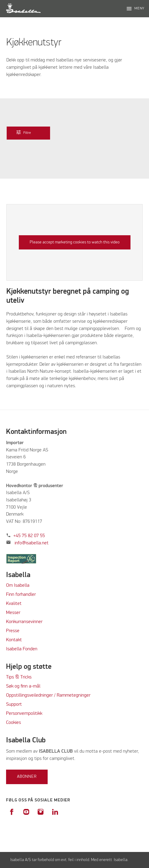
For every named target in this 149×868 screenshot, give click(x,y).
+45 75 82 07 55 (29, 536)
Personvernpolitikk (24, 714)
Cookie (12, 723)
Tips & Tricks (19, 677)
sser (16, 613)
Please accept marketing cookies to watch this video (75, 242)
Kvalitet (14, 604)
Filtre (27, 132)
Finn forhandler (21, 595)
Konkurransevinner (24, 622)
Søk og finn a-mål (23, 686)
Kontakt (14, 640)
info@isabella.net (32, 543)
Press (12, 631)
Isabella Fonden (22, 649)
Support (14, 705)
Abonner (27, 777)
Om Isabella (18, 586)
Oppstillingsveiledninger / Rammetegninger (48, 695)
